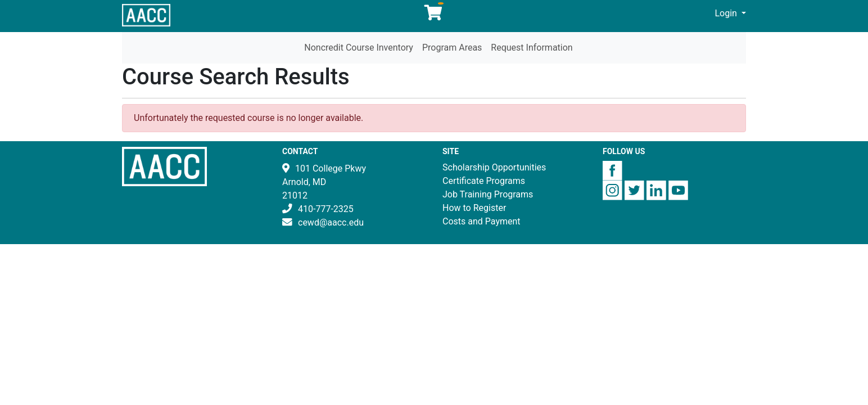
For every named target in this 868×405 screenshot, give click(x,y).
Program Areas (452, 48)
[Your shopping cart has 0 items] (434, 15)
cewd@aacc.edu (331, 222)
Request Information (532, 48)
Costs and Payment (482, 221)
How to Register (474, 208)
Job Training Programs (488, 194)
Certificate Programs (484, 181)
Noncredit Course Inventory (359, 48)
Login (727, 13)
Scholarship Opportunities (494, 167)
